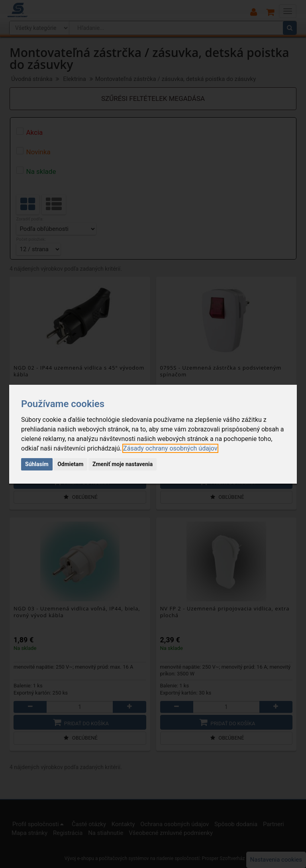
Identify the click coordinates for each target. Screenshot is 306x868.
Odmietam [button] (70, 464)
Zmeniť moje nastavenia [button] (123, 464)
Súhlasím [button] (37, 464)
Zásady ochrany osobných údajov (170, 448)
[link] (170, 448)
